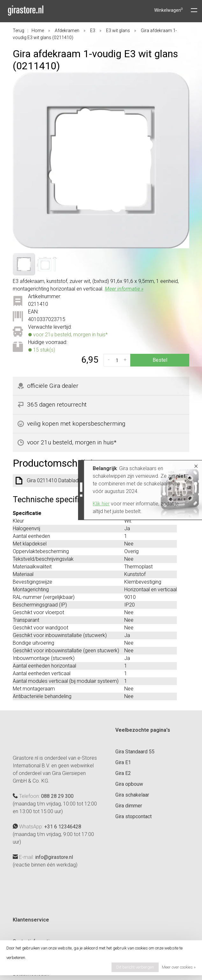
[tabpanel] (101, 160)
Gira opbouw (129, 784)
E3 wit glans (118, 31)
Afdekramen (67, 31)
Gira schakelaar (132, 795)
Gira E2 (123, 773)
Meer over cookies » (179, 967)
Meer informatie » (124, 289)
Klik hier (51, 504)
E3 (93, 31)
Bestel (160, 360)
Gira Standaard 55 (135, 752)
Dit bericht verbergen (135, 967)
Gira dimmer (129, 806)
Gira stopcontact (133, 816)
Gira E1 (123, 762)
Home (38, 31)
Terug (18, 31)
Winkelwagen (169, 10)
